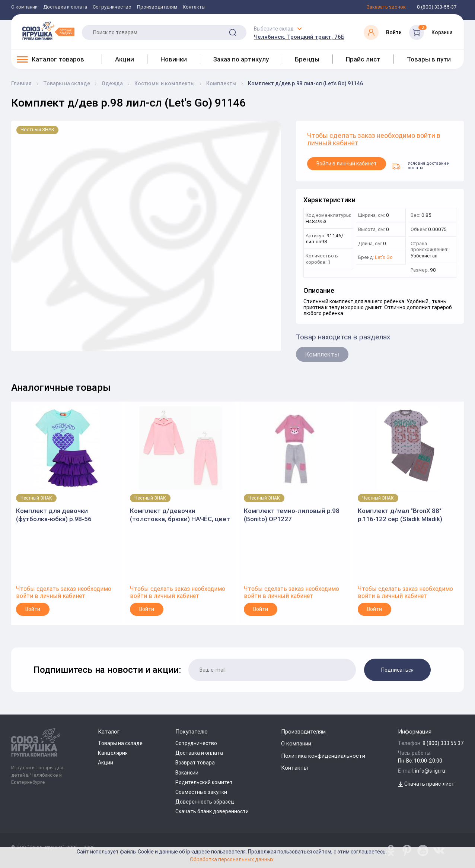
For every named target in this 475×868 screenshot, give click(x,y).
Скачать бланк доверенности (212, 811)
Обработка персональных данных (232, 859)
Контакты (194, 7)
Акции (125, 59)
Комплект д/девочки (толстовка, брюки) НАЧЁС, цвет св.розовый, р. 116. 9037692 (180, 515)
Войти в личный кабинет (347, 164)
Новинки (174, 59)
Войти (33, 609)
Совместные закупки (201, 792)
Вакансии (187, 773)
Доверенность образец (205, 802)
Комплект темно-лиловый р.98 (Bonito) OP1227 (292, 515)
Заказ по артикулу (241, 59)
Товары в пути (429, 59)
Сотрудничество (112, 7)
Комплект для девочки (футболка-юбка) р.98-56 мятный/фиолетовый (54, 515)
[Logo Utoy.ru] (48, 31)
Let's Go (384, 258)
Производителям (157, 7)
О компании (24, 7)
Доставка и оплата (65, 7)
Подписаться (397, 670)
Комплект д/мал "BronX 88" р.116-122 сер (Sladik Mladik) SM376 (400, 515)
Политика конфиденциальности (323, 756)
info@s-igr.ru (430, 771)
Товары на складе (120, 743)
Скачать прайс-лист (426, 784)
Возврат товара (195, 763)
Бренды (307, 59)
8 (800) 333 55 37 (443, 743)
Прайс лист (363, 59)
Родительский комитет (204, 782)
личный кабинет (333, 143)
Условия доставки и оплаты (421, 165)
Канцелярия (113, 753)
